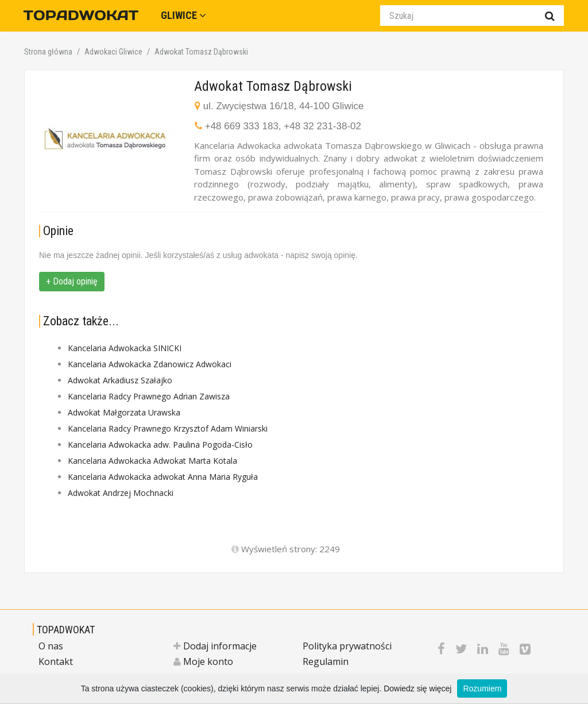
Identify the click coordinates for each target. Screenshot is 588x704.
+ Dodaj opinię (72, 281)
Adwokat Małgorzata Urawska (124, 412)
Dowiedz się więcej (417, 688)
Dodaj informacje (215, 646)
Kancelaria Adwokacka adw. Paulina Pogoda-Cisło (160, 445)
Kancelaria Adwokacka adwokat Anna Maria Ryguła (163, 477)
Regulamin (326, 661)
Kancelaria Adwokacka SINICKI (125, 348)
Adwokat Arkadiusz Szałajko (120, 380)
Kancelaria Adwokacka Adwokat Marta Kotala (152, 461)
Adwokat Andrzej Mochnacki (121, 493)
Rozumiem (482, 688)
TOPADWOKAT (66, 630)
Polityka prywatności (347, 646)
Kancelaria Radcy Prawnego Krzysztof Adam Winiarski (168, 428)
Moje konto (203, 661)
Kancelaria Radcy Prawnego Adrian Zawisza (149, 396)
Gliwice (183, 15)
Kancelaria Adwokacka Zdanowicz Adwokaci (150, 364)
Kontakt (56, 661)
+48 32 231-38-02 (322, 126)
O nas (51, 646)
